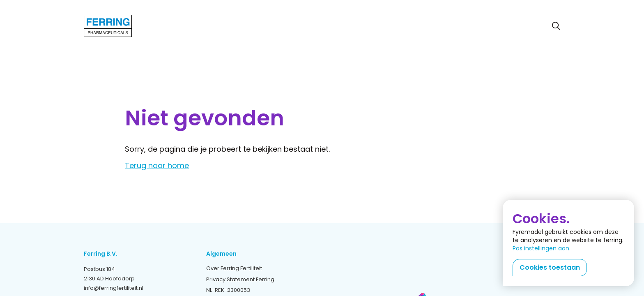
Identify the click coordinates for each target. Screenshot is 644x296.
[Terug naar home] (108, 26)
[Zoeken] (556, 26)
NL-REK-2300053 (228, 290)
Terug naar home (157, 166)
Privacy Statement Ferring (240, 279)
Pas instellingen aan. (542, 248)
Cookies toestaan (550, 267)
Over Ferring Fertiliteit (234, 268)
